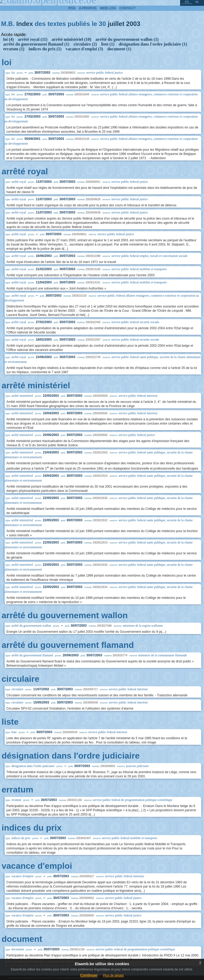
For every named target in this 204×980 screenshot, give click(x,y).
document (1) (119, 49)
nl (197, 2)
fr (187, 2)
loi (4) (8, 39)
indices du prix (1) (45, 49)
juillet (116, 24)
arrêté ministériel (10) (71, 39)
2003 (133, 24)
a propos (88, 8)
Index (25, 24)
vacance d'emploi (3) (84, 49)
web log (108, 8)
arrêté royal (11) (33, 39)
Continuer (89, 975)
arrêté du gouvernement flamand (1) (36, 44)
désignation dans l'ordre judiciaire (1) (153, 44)
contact (128, 8)
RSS (72, 8)
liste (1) (108, 44)
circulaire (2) (85, 44)
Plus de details (113, 975)
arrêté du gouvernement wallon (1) (127, 39)
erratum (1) (14, 49)
